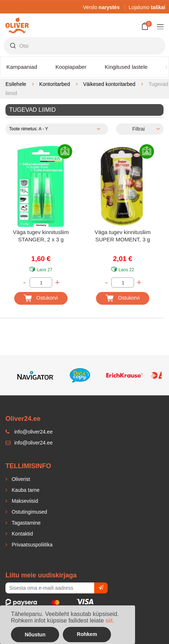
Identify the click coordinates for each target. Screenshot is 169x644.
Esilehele (16, 84)
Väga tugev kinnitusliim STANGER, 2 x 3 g (41, 236)
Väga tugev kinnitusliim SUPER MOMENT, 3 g (122, 236)
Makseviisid (24, 501)
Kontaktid (22, 534)
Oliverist (20, 479)
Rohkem (87, 634)
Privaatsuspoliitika (31, 545)
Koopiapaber (71, 67)
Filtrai (138, 129)
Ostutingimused (29, 512)
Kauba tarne (25, 490)
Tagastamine (25, 523)
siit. (110, 621)
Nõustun (35, 635)
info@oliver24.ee (29, 443)
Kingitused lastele (126, 67)
